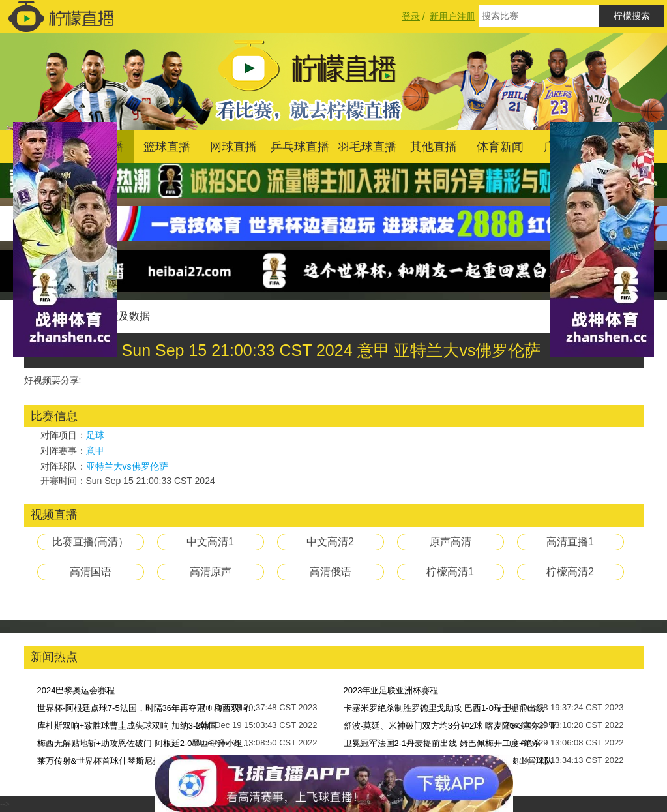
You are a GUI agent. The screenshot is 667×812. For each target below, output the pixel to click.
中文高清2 (330, 542)
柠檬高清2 (570, 572)
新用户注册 (452, 16)
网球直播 (233, 147)
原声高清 (451, 542)
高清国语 (91, 572)
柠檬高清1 (450, 572)
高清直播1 (570, 542)
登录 (411, 16)
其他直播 (434, 147)
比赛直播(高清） (90, 542)
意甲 (95, 451)
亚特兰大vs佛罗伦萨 (127, 466)
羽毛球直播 (367, 147)
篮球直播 (167, 147)
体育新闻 (500, 147)
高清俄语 (331, 572)
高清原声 (211, 572)
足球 (95, 435)
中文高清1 (210, 542)
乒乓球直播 (300, 147)
